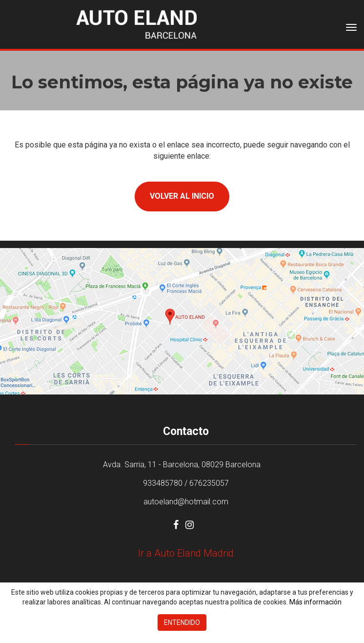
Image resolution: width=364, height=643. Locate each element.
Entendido (182, 622)
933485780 (163, 483)
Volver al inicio (182, 196)
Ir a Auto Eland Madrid (186, 553)
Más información (315, 602)
